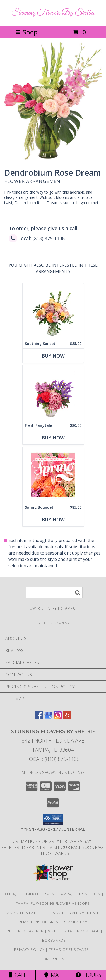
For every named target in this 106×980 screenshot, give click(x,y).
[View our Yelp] (67, 718)
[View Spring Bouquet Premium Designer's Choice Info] (53, 475)
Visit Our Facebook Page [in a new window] (78, 847)
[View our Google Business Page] (48, 718)
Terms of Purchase (69, 949)
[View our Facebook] (39, 718)
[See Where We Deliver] (53, 623)
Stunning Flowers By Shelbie (53, 13)
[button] (53, 819)
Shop (26, 32)
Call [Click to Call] (18, 975)
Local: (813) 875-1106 (53, 759)
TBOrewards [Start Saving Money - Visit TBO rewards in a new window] (55, 853)
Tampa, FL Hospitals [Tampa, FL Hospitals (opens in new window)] (80, 894)
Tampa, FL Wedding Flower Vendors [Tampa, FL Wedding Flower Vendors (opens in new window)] (53, 903)
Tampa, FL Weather (24, 913)
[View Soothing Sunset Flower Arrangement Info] (53, 311)
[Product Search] (54, 593)
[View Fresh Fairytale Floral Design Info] (53, 393)
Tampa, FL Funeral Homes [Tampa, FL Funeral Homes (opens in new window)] (28, 894)
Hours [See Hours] (88, 975)
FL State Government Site (74, 913)
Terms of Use (53, 959)
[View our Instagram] (58, 718)
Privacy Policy (29, 949)
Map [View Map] (53, 975)
